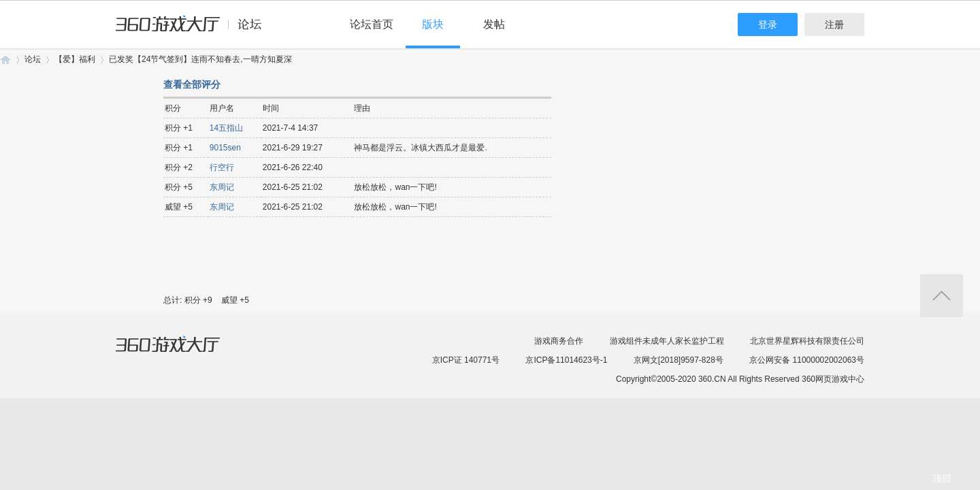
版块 (433, 24)
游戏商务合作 (559, 341)
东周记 (222, 187)
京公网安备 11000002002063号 (807, 360)
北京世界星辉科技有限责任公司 (807, 341)
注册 (834, 24)
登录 (768, 24)
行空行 (222, 167)
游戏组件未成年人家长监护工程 (667, 341)
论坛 (33, 59)
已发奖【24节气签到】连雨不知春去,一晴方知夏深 (200, 59)
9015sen (225, 148)
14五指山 (226, 128)
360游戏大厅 (182, 353)
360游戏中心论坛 (194, 30)
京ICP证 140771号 (466, 360)
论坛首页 (372, 24)
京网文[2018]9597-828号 (679, 360)
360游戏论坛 (5, 60)
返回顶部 (942, 296)
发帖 (494, 24)
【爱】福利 (75, 59)
